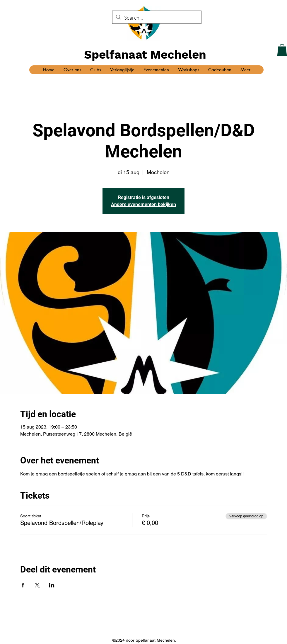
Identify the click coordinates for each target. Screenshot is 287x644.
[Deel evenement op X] (37, 585)
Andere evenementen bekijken (143, 204)
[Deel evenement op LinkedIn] (52, 585)
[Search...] (157, 18)
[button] (282, 50)
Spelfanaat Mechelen (145, 55)
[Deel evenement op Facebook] (23, 585)
